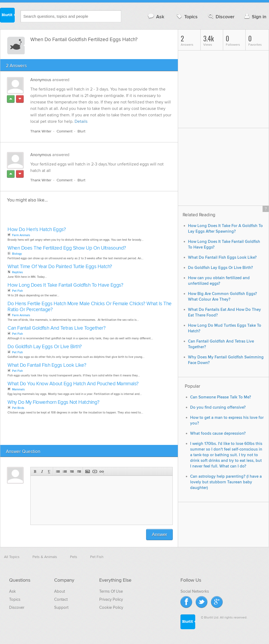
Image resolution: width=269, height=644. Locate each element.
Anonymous (41, 80)
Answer (159, 535)
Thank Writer (41, 131)
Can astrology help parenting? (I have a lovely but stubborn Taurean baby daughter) (226, 482)
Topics (187, 17)
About (60, 591)
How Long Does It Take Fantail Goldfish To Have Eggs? (65, 285)
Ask (156, 17)
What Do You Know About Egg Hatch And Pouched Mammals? (73, 384)
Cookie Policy (111, 607)
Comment (65, 131)
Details (81, 121)
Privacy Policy (111, 599)
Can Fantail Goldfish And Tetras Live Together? (56, 328)
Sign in (255, 17)
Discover (221, 17)
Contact (61, 599)
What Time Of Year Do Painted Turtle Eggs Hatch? (60, 267)
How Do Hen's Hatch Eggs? (37, 230)
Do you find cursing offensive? (218, 407)
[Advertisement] (68, 216)
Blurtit (8, 16)
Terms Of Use (111, 591)
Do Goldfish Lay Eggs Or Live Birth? (45, 347)
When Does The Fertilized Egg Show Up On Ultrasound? (67, 248)
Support (61, 607)
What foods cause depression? (218, 433)
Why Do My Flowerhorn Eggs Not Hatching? (54, 402)
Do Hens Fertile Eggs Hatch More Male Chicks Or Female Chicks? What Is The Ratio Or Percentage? (90, 307)
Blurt (81, 131)
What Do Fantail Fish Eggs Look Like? (47, 365)
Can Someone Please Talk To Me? (221, 397)
